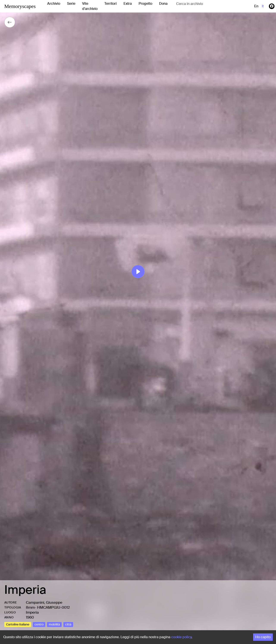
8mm (30, 607)
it (263, 6)
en (256, 6)
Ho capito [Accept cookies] (263, 637)
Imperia (32, 612)
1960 (30, 617)
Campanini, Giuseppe (44, 602)
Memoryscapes (20, 6)
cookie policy (181, 637)
